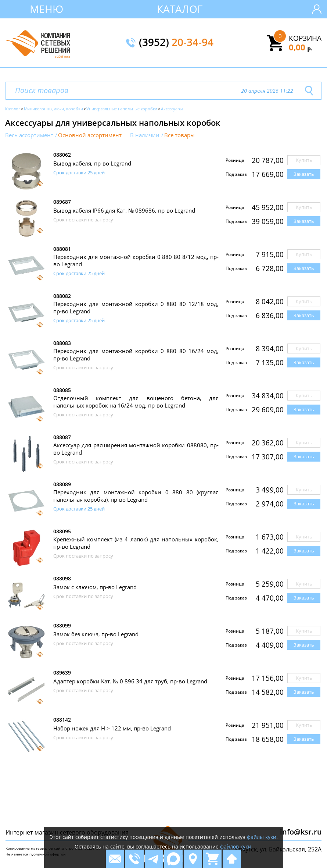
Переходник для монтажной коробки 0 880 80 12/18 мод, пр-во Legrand (136, 307)
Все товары (179, 135)
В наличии (145, 135)
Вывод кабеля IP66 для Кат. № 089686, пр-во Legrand (124, 210)
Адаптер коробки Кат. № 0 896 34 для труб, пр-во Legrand (130, 681)
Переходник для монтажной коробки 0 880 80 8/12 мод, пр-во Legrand (136, 260)
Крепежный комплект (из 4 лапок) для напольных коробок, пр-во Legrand (136, 543)
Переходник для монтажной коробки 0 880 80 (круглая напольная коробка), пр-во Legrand (136, 496)
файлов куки (236, 846)
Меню (46, 9)
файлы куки (262, 837)
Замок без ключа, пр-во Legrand (96, 634)
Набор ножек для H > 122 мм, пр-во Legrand (112, 728)
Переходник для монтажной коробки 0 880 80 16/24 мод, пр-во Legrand (136, 355)
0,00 (301, 47)
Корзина (305, 38)
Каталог (180, 9)
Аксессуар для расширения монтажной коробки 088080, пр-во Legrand (136, 449)
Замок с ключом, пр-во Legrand (95, 587)
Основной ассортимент (90, 135)
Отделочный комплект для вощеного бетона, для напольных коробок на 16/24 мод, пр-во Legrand (136, 402)
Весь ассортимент (29, 135)
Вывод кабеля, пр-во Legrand (92, 163)
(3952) (176, 43)
